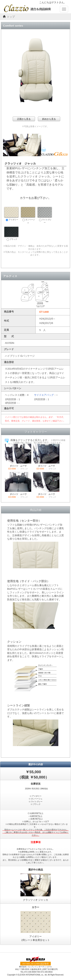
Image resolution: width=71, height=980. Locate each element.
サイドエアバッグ (44, 395)
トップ (11, 17)
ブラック (11, 234)
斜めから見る (49, 119)
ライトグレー (45, 215)
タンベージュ (28, 215)
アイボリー (11, 214)
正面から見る (24, 119)
